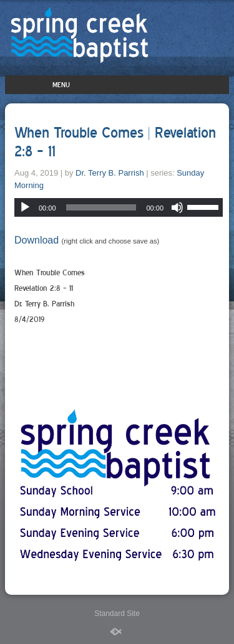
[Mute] (177, 207)
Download (37, 240)
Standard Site (117, 613)
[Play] (25, 207)
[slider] (101, 207)
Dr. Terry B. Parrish (110, 173)
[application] (119, 207)
